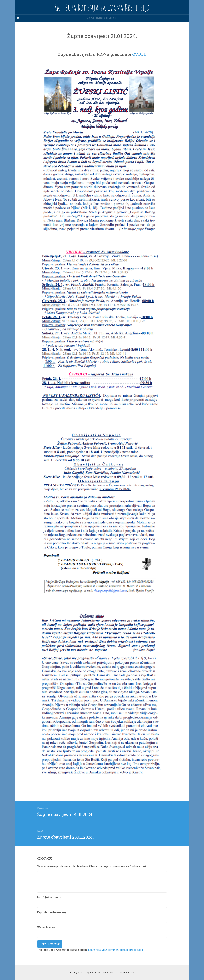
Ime (49, 897)
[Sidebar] (18, 18)
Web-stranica (46, 927)
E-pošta (52, 912)
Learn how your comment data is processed (115, 950)
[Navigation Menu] (186, 18)
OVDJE (139, 54)
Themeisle (128, 973)
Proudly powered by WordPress (85, 973)
